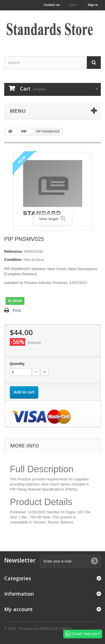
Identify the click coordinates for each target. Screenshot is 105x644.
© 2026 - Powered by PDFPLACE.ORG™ (38, 629)
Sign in (93, 5)
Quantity (17, 364)
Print (17, 310)
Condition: (13, 260)
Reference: (14, 251)
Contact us (52, 5)
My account (18, 609)
